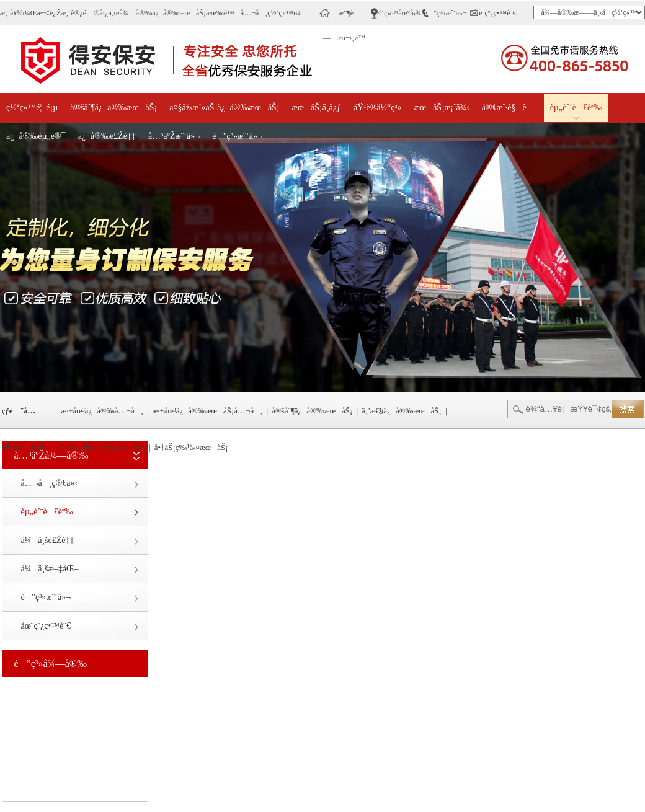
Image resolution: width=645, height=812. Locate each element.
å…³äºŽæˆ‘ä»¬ (174, 136)
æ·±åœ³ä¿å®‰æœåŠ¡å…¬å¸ (208, 411)
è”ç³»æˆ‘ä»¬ (445, 13)
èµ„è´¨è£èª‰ (576, 108)
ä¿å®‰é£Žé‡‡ (107, 136)
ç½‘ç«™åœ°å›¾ (397, 13)
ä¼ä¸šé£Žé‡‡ (48, 540)
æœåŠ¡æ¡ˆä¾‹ (442, 108)
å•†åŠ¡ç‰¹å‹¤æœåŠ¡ (191, 447)
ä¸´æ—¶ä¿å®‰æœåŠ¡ (104, 447)
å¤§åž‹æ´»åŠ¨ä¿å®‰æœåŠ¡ (224, 108)
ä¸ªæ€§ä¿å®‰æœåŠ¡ (402, 411)
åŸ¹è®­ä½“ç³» (378, 108)
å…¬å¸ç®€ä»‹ (50, 483)
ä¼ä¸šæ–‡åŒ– (50, 569)
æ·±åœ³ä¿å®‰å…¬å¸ (103, 411)
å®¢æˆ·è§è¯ (510, 108)
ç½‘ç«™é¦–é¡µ (32, 108)
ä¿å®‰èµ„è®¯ (36, 136)
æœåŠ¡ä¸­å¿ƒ (317, 108)
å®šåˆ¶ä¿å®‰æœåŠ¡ (113, 108)
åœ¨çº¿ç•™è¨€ (495, 13)
